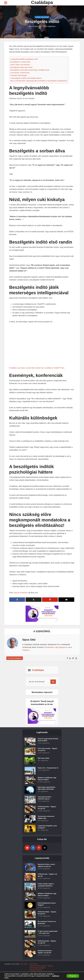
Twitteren (26, 650)
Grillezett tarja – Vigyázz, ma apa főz (48, 876)
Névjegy (50, 969)
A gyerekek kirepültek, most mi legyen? (48, 828)
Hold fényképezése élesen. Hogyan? (47, 905)
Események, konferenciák (20, 73)
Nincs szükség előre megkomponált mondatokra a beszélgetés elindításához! (39, 81)
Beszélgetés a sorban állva (20, 62)
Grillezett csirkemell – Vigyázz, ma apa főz (46, 955)
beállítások (56, 976)
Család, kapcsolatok (42, 17)
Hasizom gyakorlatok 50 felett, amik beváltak (46, 740)
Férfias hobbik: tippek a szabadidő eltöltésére (46, 886)
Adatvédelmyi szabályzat (37, 971)
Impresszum (33, 967)
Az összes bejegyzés (15, 658)
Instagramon (63, 647)
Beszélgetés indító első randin (21, 67)
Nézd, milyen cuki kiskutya (20, 65)
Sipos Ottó (38, 26)
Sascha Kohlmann (21, 593)
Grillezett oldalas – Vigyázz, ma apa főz (48, 914)
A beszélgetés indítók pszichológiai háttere (26, 78)
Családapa (42, 2)
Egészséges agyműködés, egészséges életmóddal (47, 789)
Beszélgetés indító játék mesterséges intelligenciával (30, 70)
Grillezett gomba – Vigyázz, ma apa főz (48, 808)
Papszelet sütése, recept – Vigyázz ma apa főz (47, 866)
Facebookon (50, 647)
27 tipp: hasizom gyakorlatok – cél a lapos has (47, 935)
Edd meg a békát (44, 759)
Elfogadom (72, 976)
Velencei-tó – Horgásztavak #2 (48, 770)
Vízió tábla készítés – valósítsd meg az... (45, 799)
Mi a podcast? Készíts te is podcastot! (47, 924)
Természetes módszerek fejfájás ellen (47, 818)
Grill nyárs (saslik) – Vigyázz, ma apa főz (45, 750)
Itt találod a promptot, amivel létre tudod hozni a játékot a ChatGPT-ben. (37, 368)
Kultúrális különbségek (19, 75)
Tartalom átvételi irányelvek (38, 969)
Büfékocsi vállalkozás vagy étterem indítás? (48, 779)
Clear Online (24, 967)
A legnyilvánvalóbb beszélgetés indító (24, 59)
